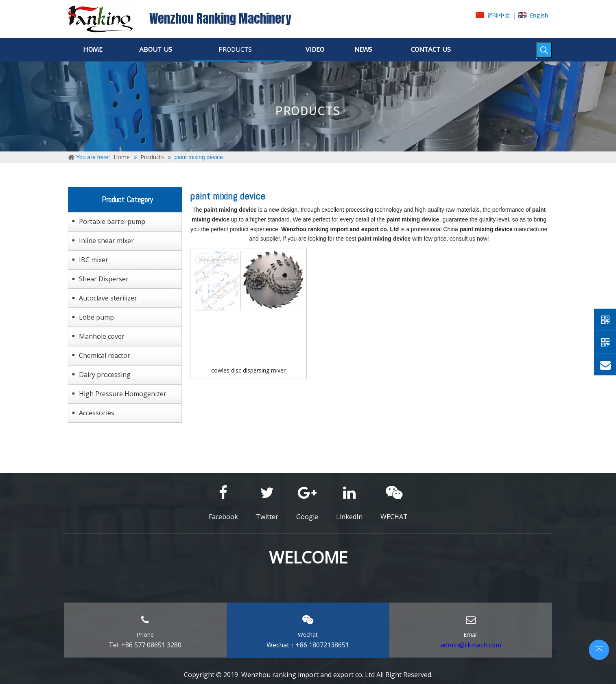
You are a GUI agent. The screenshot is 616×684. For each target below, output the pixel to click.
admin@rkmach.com (471, 645)
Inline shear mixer (106, 241)
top (599, 649)
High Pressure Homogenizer (123, 394)
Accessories (97, 413)
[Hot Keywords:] (544, 50)
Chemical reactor (105, 355)
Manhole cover (102, 336)
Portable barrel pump (112, 221)
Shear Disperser (104, 279)
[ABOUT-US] (308, 106)
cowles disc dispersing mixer (248, 370)
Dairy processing (105, 375)
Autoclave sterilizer (108, 298)
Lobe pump (96, 317)
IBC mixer (94, 260)
